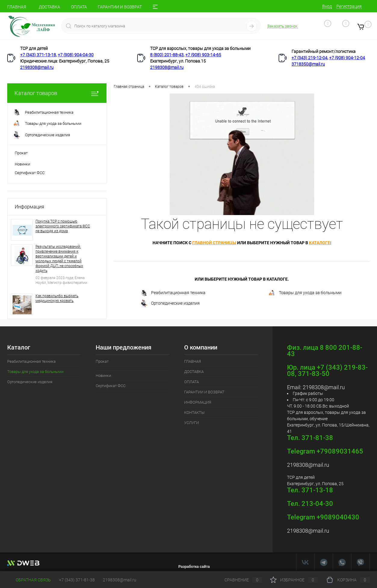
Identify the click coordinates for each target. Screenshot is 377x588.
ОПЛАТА (79, 7)
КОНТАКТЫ (194, 413)
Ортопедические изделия (170, 303)
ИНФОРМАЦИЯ (198, 402)
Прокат (21, 153)
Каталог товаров (57, 93)
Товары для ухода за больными (305, 293)
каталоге (320, 243)
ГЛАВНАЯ (17, 7)
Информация (29, 207)
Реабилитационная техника (173, 293)
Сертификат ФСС (30, 173)
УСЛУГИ (192, 423)
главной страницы (214, 243)
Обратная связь (29, 580)
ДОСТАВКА (49, 7)
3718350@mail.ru (308, 64)
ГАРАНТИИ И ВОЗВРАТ (120, 7)
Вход (327, 6)
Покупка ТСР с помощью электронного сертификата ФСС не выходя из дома (63, 226)
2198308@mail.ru (37, 67)
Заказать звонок (282, 26)
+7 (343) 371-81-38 (77, 580)
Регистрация (349, 6)
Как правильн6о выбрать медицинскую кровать (57, 298)
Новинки (22, 164)
